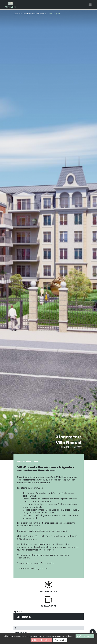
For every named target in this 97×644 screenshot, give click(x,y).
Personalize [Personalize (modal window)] (60, 640)
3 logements (69, 437)
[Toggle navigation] (90, 5)
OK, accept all (85, 636)
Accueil (17, 14)
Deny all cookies (41, 640)
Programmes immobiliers (35, 14)
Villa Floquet (69, 443)
